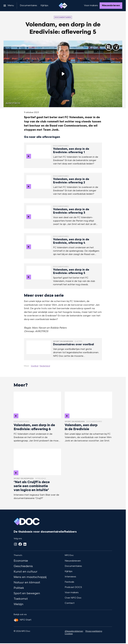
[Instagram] (15, 544)
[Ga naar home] (63, 6)
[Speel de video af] (63, 74)
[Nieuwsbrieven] (111, 6)
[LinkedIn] (25, 544)
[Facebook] (20, 544)
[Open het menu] (9, 6)
